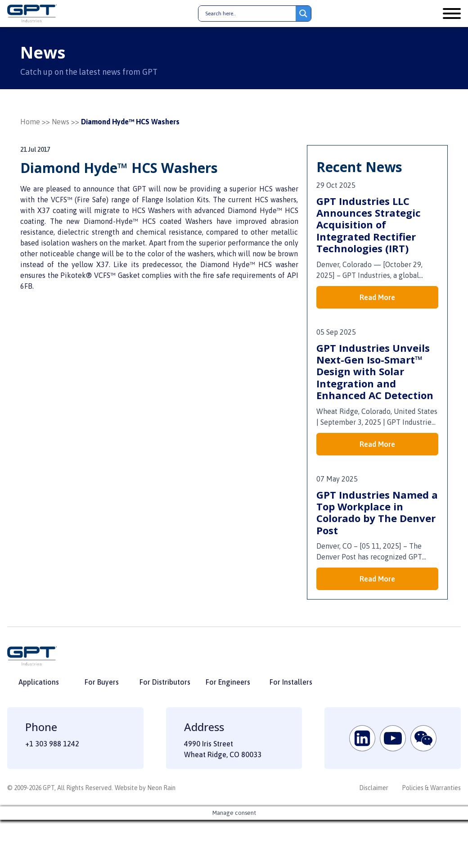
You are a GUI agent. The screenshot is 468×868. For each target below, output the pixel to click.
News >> (65, 122)
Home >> (35, 122)
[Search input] (249, 14)
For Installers (291, 682)
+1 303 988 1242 (52, 744)
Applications (39, 682)
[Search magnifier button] (303, 14)
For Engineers (228, 682)
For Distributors (165, 682)
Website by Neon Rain (145, 788)
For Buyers (102, 682)
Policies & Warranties (431, 788)
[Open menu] (452, 14)
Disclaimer (374, 788)
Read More (377, 297)
